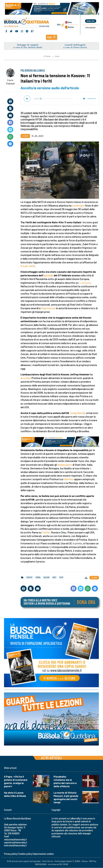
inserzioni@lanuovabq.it (15, 845)
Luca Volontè (10, 82)
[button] (51, 37)
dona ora (91, 21)
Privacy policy (10, 854)
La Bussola (85, 283)
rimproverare (48, 308)
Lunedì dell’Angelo (75, 45)
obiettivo (69, 479)
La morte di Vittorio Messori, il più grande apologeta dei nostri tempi (66, 797)
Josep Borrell (77, 413)
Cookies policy (25, 854)
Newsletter (91, 28)
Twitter (46, 532)
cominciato (78, 206)
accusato (26, 378)
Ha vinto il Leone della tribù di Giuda (15, 794)
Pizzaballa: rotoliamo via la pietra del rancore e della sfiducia (65, 781)
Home (47, 56)
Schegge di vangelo (28, 45)
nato (54, 577)
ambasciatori (65, 465)
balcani (46, 577)
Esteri (57, 56)
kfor (61, 577)
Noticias (71, 27)
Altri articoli (51, 758)
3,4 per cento (28, 266)
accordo (48, 275)
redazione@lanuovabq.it (15, 839)
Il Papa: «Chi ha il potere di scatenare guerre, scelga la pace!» (16, 781)
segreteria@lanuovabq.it (16, 842)
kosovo (29, 577)
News (70, 22)
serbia (38, 577)
